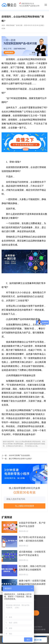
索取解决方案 (36, 640)
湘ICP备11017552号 (35, 627)
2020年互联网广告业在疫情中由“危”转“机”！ (25, 455)
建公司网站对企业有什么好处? (20, 459)
